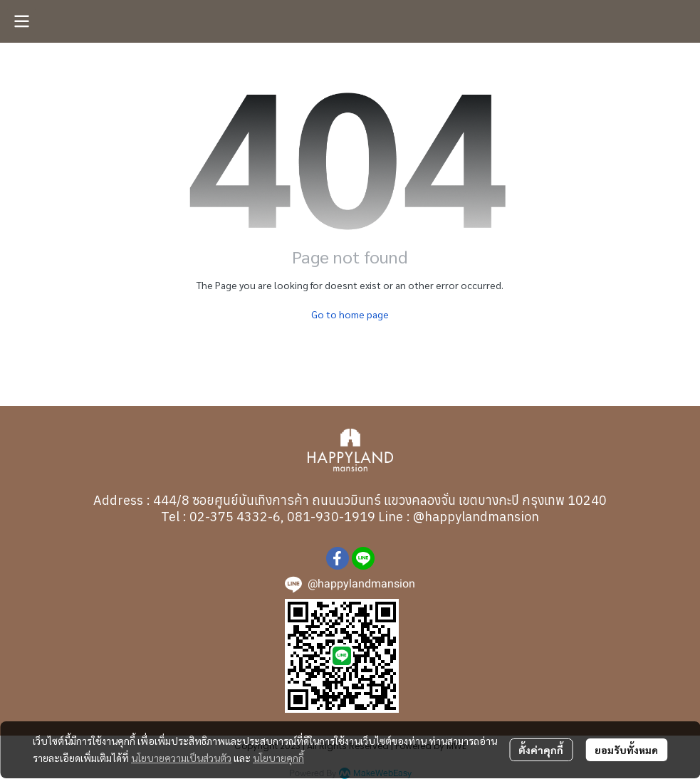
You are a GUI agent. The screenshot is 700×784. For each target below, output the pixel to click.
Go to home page (350, 314)
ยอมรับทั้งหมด (626, 750)
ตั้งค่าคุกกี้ (541, 750)
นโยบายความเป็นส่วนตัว (181, 758)
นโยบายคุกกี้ (278, 758)
